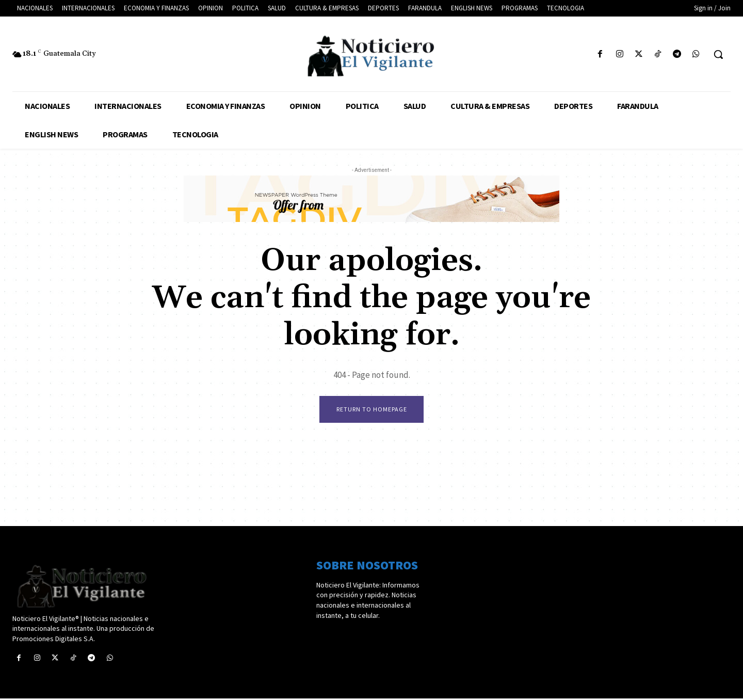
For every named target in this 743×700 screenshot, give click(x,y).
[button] (718, 54)
